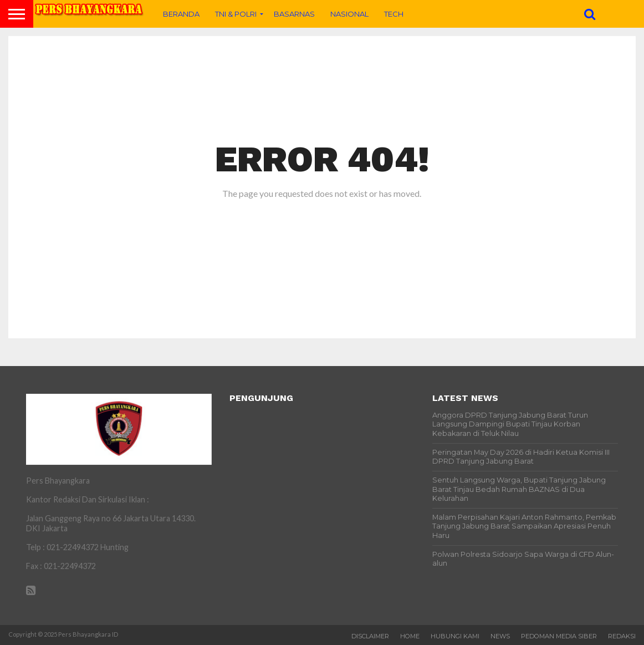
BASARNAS (294, 14)
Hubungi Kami (455, 636)
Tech (394, 14)
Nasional (349, 14)
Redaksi (622, 636)
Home (410, 636)
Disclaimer (370, 636)
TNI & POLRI (236, 14)
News (500, 636)
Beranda (181, 14)
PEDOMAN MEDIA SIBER (559, 636)
